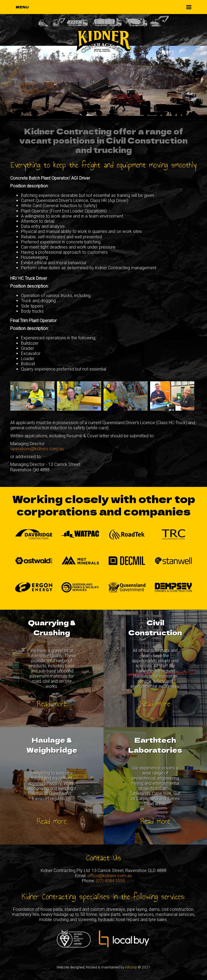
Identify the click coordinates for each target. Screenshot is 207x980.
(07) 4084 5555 (111, 881)
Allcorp (131, 967)
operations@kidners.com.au (37, 449)
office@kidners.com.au (110, 876)
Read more (52, 704)
